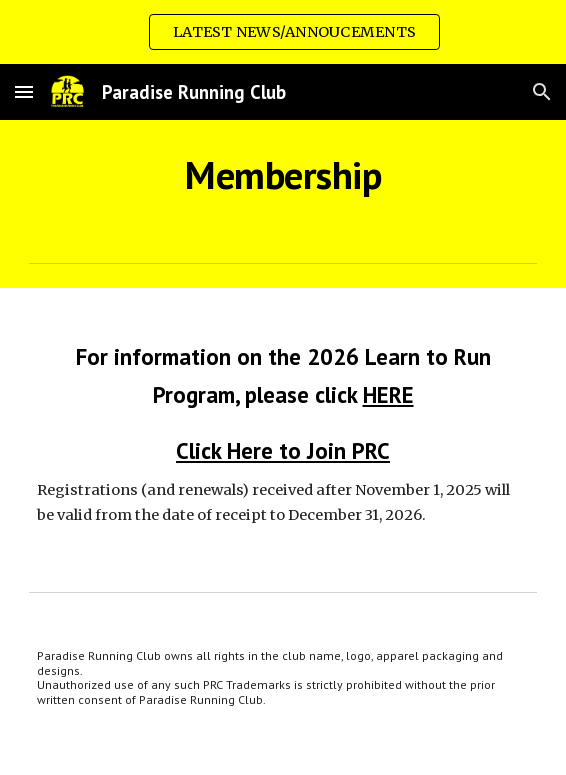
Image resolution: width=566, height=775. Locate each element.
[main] (282, 175)
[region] (283, 32)
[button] (24, 91)
